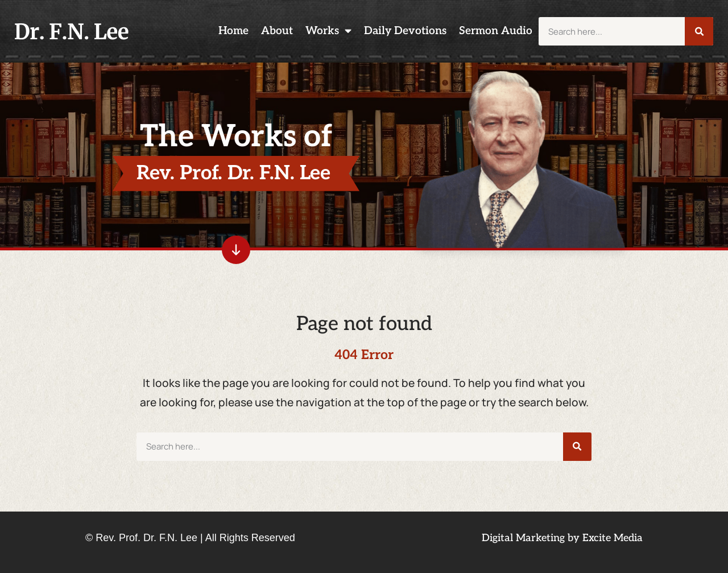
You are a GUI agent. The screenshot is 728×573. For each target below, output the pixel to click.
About (277, 31)
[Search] (699, 31)
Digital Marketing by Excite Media (562, 538)
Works (328, 31)
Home (233, 31)
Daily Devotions (405, 31)
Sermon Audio (496, 31)
